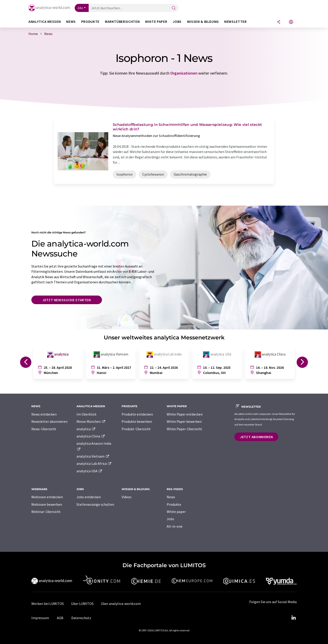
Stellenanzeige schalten (95, 504)
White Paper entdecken (185, 414)
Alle (80, 8)
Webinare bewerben (47, 504)
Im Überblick (86, 414)
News (171, 497)
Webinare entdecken (47, 497)
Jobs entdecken (89, 497)
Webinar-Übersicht (46, 512)
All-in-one (175, 526)
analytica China (91, 436)
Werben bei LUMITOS (48, 604)
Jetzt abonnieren (256, 437)
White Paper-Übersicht (184, 429)
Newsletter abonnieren (49, 421)
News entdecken (44, 414)
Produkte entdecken (137, 414)
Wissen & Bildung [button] (203, 22)
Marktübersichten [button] (122, 22)
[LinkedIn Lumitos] (293, 618)
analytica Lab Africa (94, 463)
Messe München (91, 421)
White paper (176, 512)
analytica (86, 429)
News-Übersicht (44, 429)
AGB (60, 618)
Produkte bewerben (137, 421)
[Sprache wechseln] (291, 22)
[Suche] (174, 8)
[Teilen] (279, 22)
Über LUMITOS (82, 604)
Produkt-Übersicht (136, 429)
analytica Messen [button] (45, 22)
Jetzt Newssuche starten (67, 300)
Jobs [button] (177, 22)
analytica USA (89, 471)
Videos (127, 497)
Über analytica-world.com (121, 604)
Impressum (40, 618)
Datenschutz (81, 618)
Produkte (174, 504)
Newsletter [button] (235, 22)
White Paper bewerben (184, 421)
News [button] (71, 22)
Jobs (170, 519)
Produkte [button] (90, 22)
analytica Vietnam (93, 456)
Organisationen (184, 73)
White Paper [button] (156, 22)
